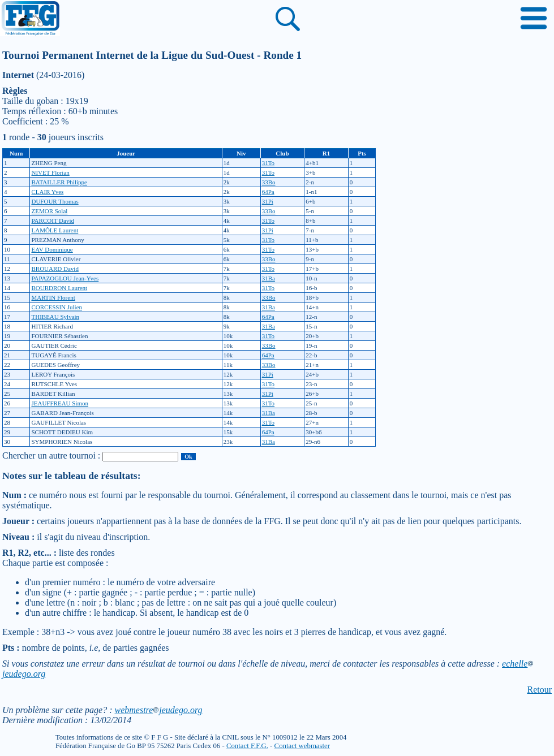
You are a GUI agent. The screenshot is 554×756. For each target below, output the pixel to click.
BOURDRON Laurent (59, 288)
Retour (539, 690)
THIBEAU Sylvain (55, 317)
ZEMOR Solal (49, 211)
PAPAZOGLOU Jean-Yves (65, 278)
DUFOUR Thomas (55, 201)
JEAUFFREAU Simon (60, 403)
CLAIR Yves (47, 192)
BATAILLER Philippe (59, 182)
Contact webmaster (302, 746)
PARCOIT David (53, 221)
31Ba (269, 278)
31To (268, 163)
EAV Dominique (52, 249)
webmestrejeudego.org (158, 710)
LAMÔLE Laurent (55, 230)
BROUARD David (55, 269)
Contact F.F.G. (247, 746)
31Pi (268, 201)
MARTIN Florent (53, 297)
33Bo (269, 182)
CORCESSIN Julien (57, 307)
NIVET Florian (50, 172)
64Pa (268, 192)
